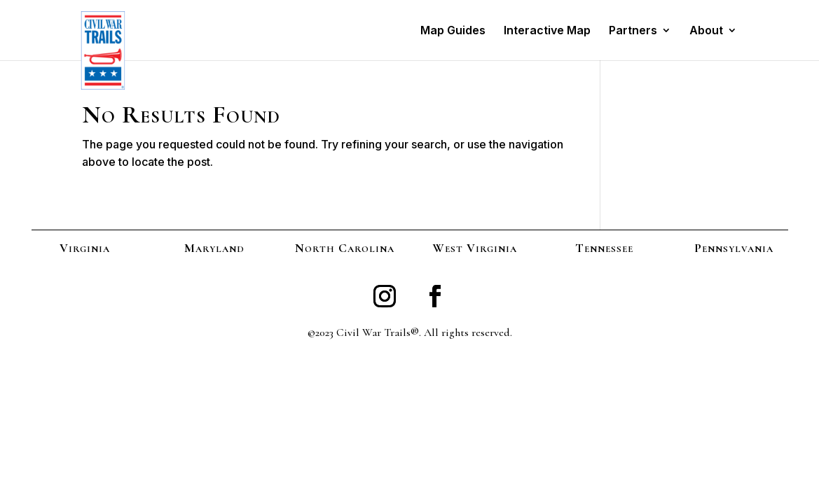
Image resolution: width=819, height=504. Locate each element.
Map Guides (453, 31)
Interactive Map (547, 31)
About (706, 31)
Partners (633, 31)
